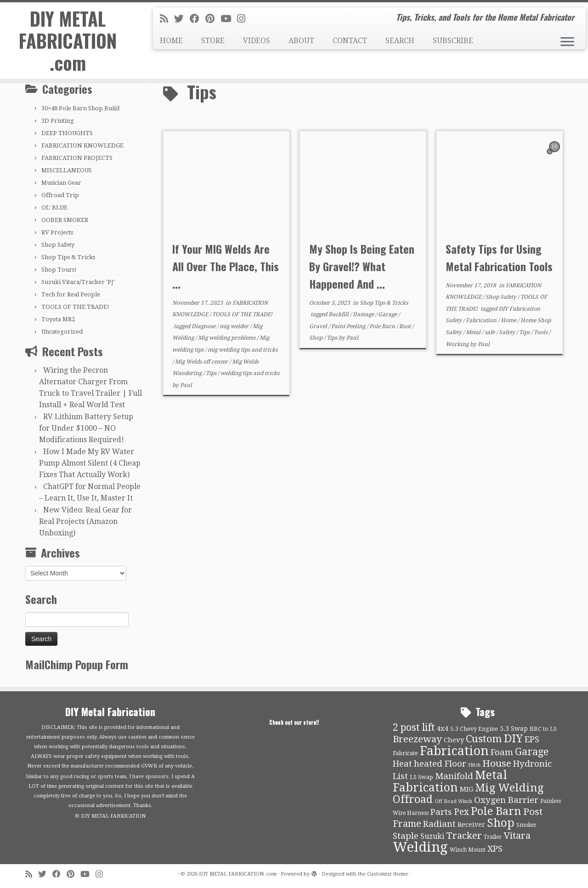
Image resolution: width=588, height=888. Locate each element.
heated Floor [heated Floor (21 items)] (440, 764)
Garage (388, 314)
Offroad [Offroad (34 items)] (413, 800)
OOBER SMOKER (65, 220)
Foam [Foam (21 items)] (502, 752)
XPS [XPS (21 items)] (495, 849)
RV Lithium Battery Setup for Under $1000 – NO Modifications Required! (86, 428)
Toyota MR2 (58, 319)
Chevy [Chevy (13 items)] (454, 740)
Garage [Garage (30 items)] (532, 752)
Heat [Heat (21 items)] (402, 764)
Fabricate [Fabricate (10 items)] (405, 753)
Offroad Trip (60, 195)
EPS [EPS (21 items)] (532, 740)
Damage (364, 314)
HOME (171, 41)
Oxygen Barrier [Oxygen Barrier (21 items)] (506, 800)
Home (509, 320)
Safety (508, 332)
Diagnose (204, 326)
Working (458, 344)
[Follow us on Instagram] (244, 19)
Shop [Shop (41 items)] (501, 823)
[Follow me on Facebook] (198, 19)
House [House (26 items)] (497, 763)
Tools (541, 332)
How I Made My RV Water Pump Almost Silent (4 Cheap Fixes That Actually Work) (90, 463)
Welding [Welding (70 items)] (420, 847)
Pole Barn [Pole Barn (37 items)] (496, 811)
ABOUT (301, 41)
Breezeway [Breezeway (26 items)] (417, 739)
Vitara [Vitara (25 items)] (517, 836)
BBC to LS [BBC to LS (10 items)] (543, 729)
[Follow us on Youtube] (229, 19)
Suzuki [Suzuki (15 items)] (432, 836)
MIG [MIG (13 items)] (466, 789)
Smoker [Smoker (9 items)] (526, 825)
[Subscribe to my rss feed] (167, 19)
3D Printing (58, 121)
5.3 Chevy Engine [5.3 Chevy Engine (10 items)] (474, 729)
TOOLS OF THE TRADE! (75, 307)
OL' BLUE (54, 208)
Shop (317, 338)
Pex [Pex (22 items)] (461, 812)
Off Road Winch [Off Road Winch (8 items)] (453, 801)
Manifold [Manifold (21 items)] (454, 776)
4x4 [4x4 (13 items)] (443, 729)
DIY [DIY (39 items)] (513, 739)
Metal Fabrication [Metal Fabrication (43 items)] (450, 781)
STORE (213, 41)
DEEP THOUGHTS (67, 133)
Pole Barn (383, 326)
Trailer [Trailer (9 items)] (493, 837)
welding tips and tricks (250, 373)
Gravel (319, 326)
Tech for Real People (71, 294)
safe (490, 332)
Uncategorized (62, 332)
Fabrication (482, 320)
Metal (474, 332)
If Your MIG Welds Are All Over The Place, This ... (226, 266)
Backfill (339, 314)
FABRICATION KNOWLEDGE (82, 145)
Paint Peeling (349, 326)
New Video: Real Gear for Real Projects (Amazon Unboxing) (85, 521)
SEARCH (400, 41)
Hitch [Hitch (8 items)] (474, 765)
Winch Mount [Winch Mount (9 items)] (468, 850)
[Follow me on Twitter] (182, 19)
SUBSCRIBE (453, 41)
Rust (406, 326)
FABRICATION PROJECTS (77, 158)
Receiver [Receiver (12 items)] (471, 825)
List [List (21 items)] (400, 776)
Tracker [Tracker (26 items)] (464, 836)
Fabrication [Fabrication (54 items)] (454, 751)
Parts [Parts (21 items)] (441, 812)
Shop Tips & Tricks (68, 257)
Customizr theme (387, 874)
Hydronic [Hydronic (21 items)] (532, 764)
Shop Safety (58, 245)
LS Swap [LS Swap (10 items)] (421, 777)
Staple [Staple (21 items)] (406, 836)
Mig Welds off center (202, 362)
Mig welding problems (227, 338)
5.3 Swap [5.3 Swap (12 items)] (514, 729)
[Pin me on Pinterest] (213, 19)
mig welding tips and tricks (243, 350)
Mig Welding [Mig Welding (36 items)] (509, 788)
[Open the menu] (567, 42)
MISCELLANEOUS (67, 170)
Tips (212, 373)
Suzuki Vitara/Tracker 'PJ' (78, 282)
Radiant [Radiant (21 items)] (439, 824)
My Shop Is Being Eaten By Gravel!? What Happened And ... (362, 266)
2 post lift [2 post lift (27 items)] (414, 727)
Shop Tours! (59, 270)
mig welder (235, 326)
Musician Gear (61, 183)
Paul (186, 385)
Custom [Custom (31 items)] (484, 739)
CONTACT (350, 41)
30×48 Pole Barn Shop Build (80, 108)
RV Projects (57, 232)
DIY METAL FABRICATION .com (68, 40)
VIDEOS (257, 41)
